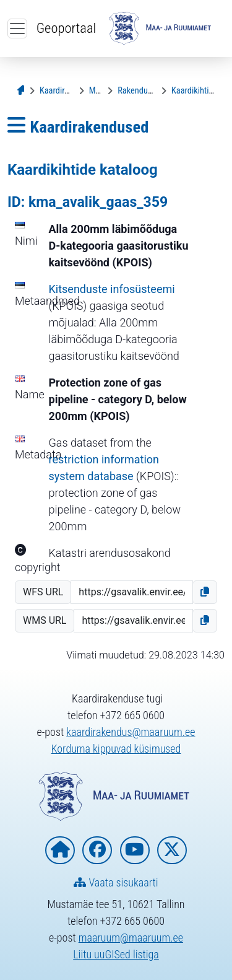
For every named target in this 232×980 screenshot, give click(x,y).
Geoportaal (66, 28)
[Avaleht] (23, 91)
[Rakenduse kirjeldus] (153, 91)
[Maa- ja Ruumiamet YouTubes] (135, 850)
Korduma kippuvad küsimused (116, 749)
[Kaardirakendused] (71, 91)
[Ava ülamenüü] (17, 28)
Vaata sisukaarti (116, 882)
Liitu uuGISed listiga (116, 954)
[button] (205, 592)
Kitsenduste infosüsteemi (112, 289)
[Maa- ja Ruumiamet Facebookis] (97, 850)
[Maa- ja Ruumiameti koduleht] (60, 850)
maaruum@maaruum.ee (131, 938)
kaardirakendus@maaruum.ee (131, 732)
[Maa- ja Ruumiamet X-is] (172, 850)
